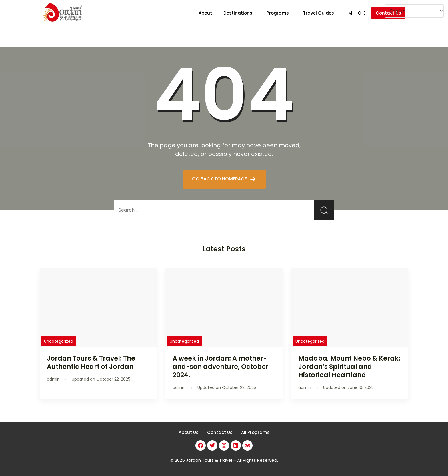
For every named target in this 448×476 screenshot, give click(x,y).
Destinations (238, 13)
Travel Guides (319, 13)
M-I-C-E (357, 13)
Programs (278, 13)
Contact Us (220, 432)
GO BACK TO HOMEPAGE (220, 179)
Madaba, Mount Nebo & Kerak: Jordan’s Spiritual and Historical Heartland (349, 367)
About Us (189, 432)
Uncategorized (59, 341)
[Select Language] (414, 11)
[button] (239, 13)
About (205, 13)
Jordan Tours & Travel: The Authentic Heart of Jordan (91, 362)
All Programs (255, 432)
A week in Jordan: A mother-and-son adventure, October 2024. (221, 367)
